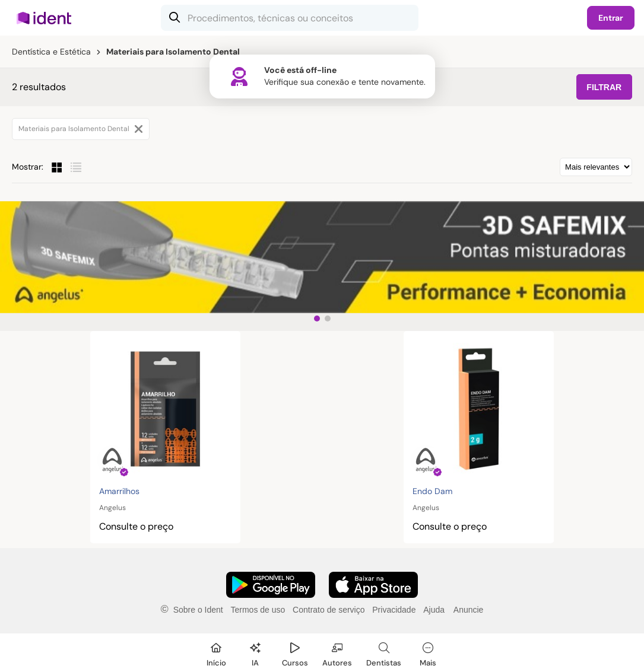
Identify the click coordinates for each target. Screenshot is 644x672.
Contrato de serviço (329, 610)
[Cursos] (295, 653)
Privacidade (394, 610)
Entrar (611, 18)
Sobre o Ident (198, 610)
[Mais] (428, 653)
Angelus (112, 508)
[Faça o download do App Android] (271, 585)
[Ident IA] (255, 653)
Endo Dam (432, 491)
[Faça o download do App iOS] (373, 585)
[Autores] (337, 653)
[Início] (216, 653)
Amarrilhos (119, 491)
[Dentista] (384, 653)
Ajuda (434, 610)
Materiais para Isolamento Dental (81, 129)
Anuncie (469, 610)
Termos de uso (258, 610)
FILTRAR (604, 87)
